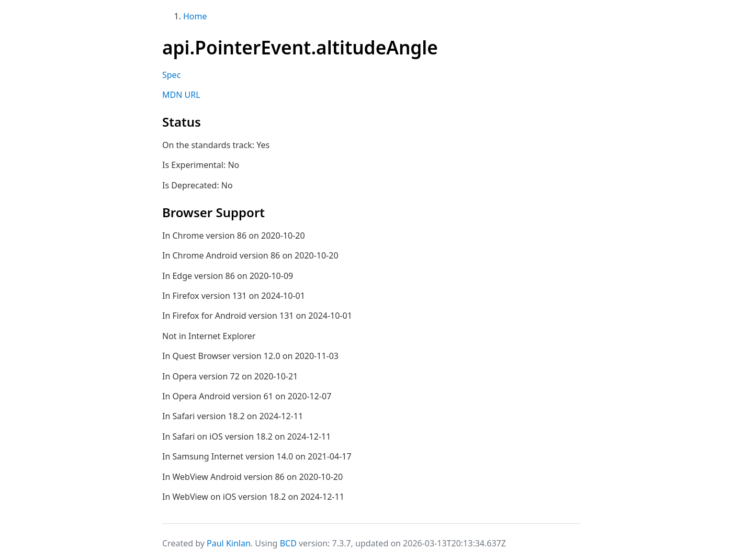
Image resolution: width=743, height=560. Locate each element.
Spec (171, 75)
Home (195, 16)
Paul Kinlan (229, 543)
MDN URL (181, 95)
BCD (288, 543)
